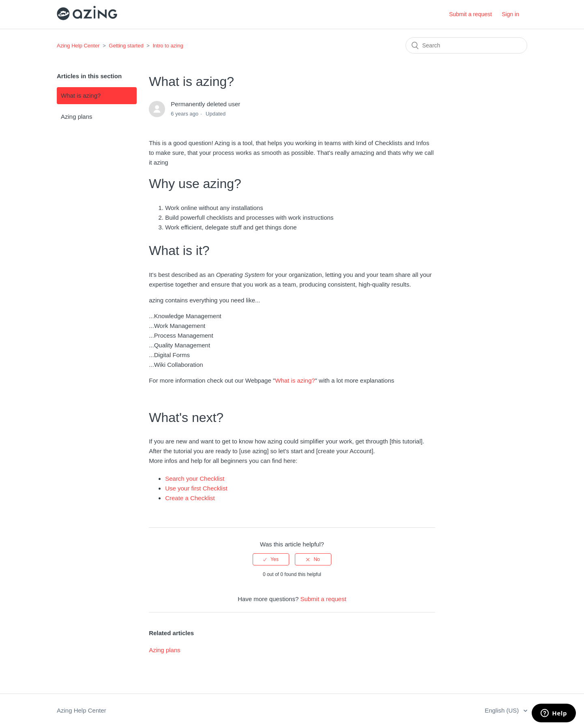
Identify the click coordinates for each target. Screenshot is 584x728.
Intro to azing (168, 46)
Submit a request (470, 14)
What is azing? (81, 95)
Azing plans (77, 117)
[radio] (271, 559)
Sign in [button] (510, 14)
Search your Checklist (195, 479)
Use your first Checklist (196, 488)
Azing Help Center (78, 46)
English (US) (502, 710)
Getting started (126, 46)
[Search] (466, 45)
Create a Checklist (190, 498)
